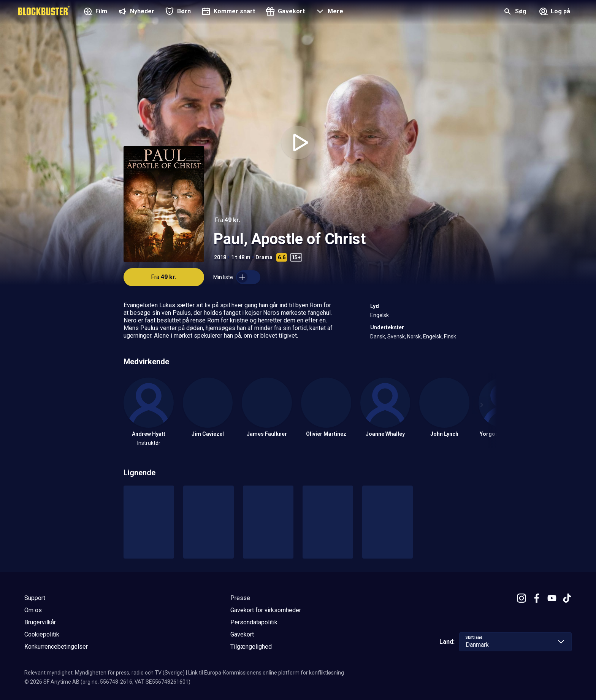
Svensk (396, 337)
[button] (329, 12)
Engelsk (380, 315)
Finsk (450, 337)
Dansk (378, 337)
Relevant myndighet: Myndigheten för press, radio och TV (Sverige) (105, 673)
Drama (264, 257)
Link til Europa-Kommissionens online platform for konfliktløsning (266, 673)
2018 (220, 257)
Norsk (414, 337)
